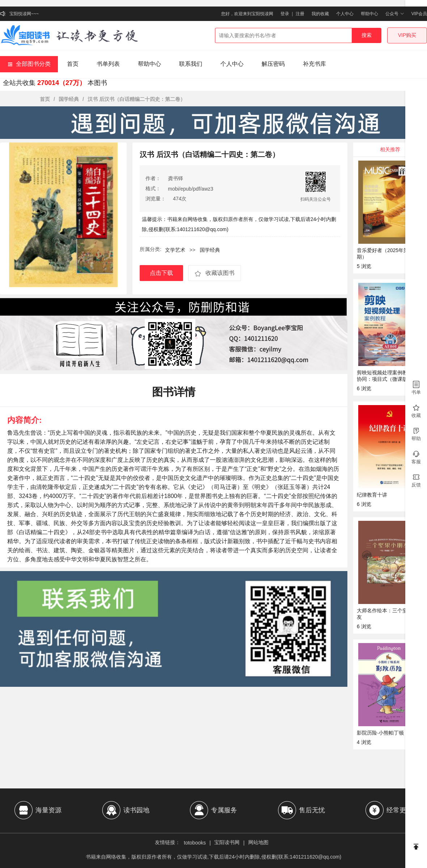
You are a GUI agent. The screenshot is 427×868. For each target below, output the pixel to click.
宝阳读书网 (227, 842)
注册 (300, 14)
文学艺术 (175, 250)
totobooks (195, 843)
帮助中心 (369, 14)
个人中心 (345, 14)
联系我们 (191, 64)
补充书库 (314, 64)
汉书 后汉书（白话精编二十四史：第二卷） (136, 99)
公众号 (395, 14)
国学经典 (69, 99)
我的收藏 (320, 14)
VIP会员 (419, 14)
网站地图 (258, 842)
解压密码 (273, 64)
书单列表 (108, 64)
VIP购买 (407, 35)
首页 (73, 64)
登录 (285, 14)
